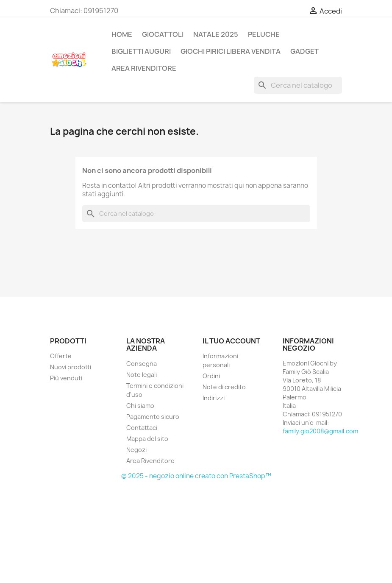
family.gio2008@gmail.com (320, 431)
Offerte (61, 356)
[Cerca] (298, 85)
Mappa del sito (147, 439)
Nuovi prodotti (71, 367)
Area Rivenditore (150, 461)
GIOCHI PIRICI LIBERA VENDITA (231, 51)
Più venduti (66, 378)
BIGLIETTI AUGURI (141, 51)
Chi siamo (140, 406)
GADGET (304, 51)
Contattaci (142, 428)
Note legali (142, 375)
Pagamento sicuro (153, 417)
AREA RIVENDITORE (144, 68)
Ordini (211, 376)
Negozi (136, 450)
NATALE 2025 (216, 34)
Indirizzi (214, 398)
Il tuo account (231, 341)
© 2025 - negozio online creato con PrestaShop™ (196, 476)
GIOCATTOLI (163, 34)
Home (122, 34)
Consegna (142, 364)
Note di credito (224, 387)
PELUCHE (264, 34)
